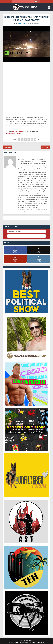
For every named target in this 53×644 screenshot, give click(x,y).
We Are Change (29, 641)
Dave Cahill (19, 642)
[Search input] (24, 2)
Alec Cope (22, 23)
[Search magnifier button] (39, 2)
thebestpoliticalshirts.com (13, 133)
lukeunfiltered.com (17, 131)
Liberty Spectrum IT (38, 642)
